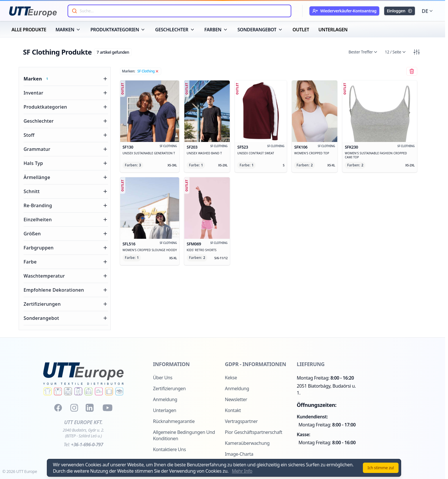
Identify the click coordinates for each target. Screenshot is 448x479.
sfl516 (140, 244)
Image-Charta (239, 454)
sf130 (140, 147)
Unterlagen (165, 410)
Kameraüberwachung (247, 443)
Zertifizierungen (169, 388)
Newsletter (236, 399)
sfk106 (305, 147)
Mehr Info (242, 471)
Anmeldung (165, 399)
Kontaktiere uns (169, 449)
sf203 (197, 147)
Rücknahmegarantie (174, 421)
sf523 (251, 147)
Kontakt (233, 410)
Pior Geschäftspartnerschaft (254, 432)
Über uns (163, 378)
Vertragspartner (241, 421)
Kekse (231, 378)
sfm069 (197, 244)
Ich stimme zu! (381, 468)
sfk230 (370, 147)
